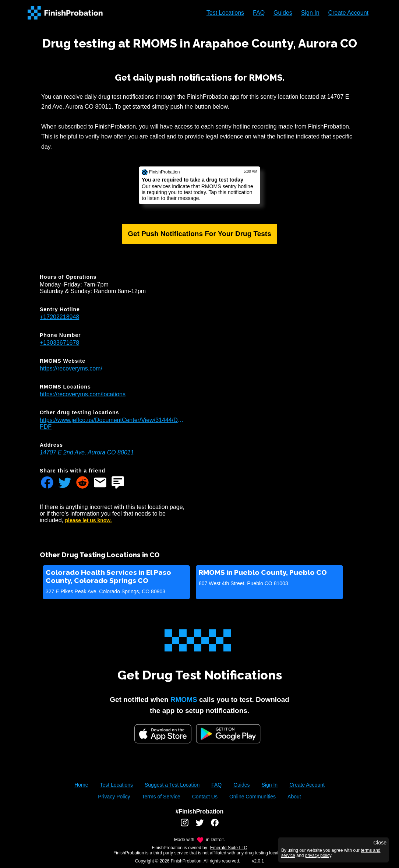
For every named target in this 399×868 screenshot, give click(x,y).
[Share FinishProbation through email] (100, 483)
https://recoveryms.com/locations (83, 394)
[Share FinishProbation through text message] (118, 483)
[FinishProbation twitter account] (200, 825)
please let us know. (89, 520)
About (294, 797)
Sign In (310, 13)
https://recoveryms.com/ (71, 368)
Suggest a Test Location (172, 785)
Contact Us (205, 797)
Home (81, 785)
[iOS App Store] (163, 734)
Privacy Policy (114, 797)
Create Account (348, 13)
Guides (283, 13)
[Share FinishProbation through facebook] (47, 483)
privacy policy (318, 855)
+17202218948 (59, 317)
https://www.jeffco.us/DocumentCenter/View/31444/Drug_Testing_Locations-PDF (112, 423)
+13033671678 (59, 343)
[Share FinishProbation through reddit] (82, 483)
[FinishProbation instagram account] (185, 825)
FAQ (259, 13)
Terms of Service (161, 797)
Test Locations (225, 13)
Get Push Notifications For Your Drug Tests (199, 234)
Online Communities (253, 797)
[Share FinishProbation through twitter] (65, 483)
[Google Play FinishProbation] (228, 735)
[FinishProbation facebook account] (215, 825)
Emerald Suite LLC (229, 848)
